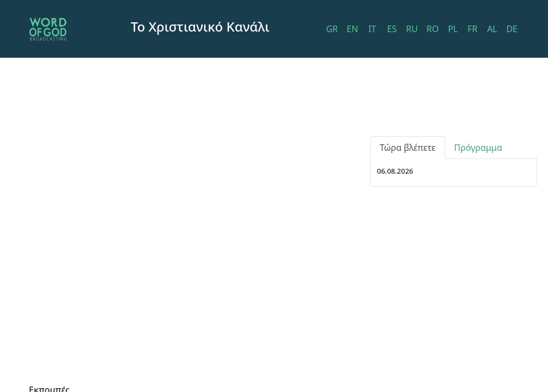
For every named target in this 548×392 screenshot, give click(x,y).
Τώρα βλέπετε (408, 148)
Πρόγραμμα (478, 148)
